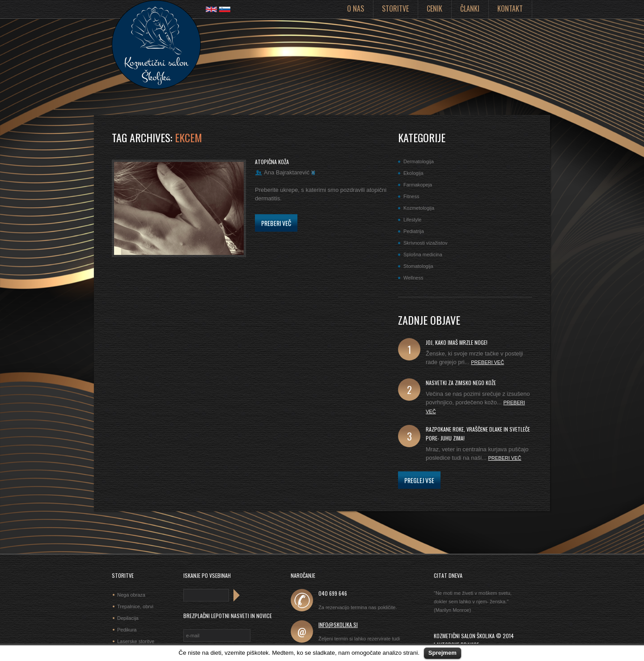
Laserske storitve (136, 641)
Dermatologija (419, 161)
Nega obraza (131, 595)
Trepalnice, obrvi (135, 606)
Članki (470, 8)
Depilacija (128, 618)
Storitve (395, 8)
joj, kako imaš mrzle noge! (457, 342)
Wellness (413, 278)
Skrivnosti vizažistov (425, 243)
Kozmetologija (419, 208)
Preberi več (276, 223)
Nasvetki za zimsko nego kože (461, 383)
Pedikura (127, 630)
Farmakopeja (418, 185)
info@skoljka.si (338, 625)
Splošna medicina (423, 254)
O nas (356, 8)
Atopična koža (272, 162)
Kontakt (510, 8)
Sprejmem (443, 653)
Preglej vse (419, 480)
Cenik (434, 8)
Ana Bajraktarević (287, 172)
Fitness (411, 196)
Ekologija (413, 173)
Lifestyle (412, 220)
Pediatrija (414, 231)
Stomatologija (418, 266)
